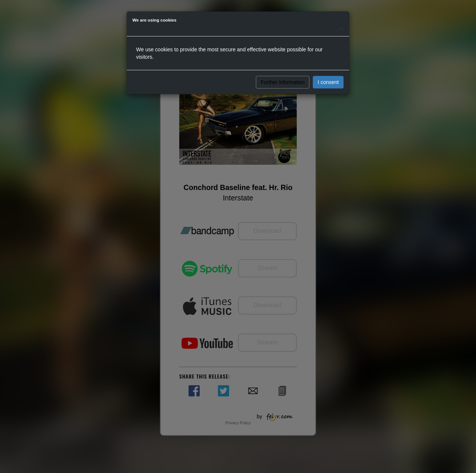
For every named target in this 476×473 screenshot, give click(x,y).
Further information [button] (283, 82)
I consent (328, 82)
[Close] (341, 27)
